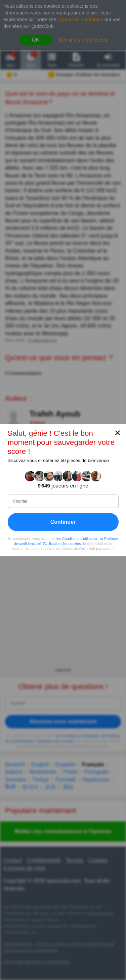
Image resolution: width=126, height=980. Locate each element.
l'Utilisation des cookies (62, 543)
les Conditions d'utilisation (77, 538)
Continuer (63, 522)
